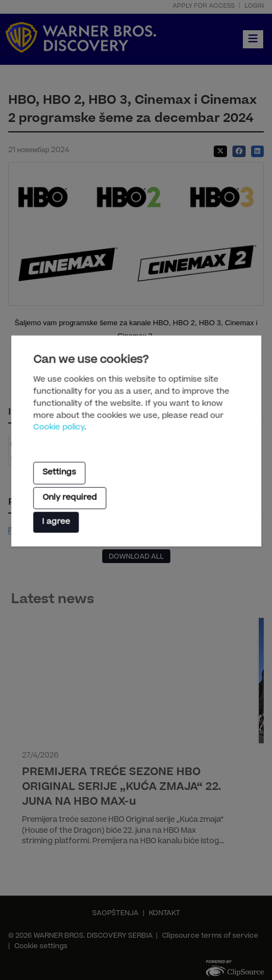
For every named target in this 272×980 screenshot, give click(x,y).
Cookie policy (59, 428)
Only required (70, 498)
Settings (59, 473)
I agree (56, 522)
